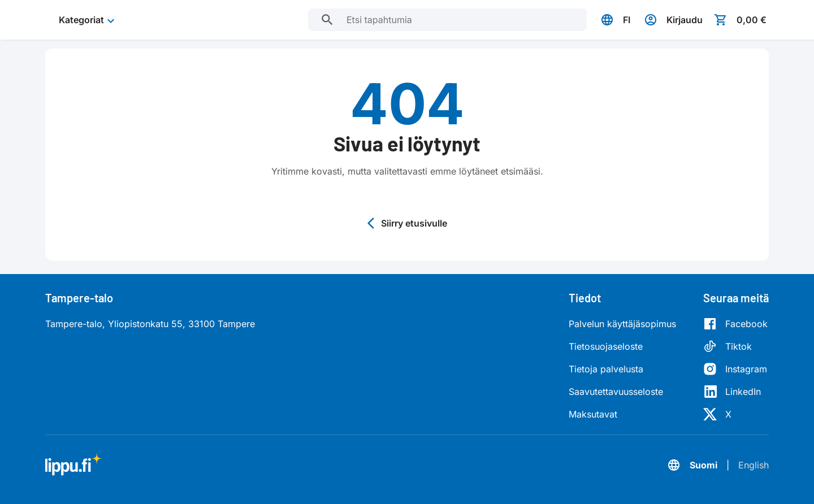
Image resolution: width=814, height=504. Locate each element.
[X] (735, 414)
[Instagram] (735, 369)
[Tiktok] (735, 346)
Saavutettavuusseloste (616, 392)
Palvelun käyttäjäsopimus (622, 324)
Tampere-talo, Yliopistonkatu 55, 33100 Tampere (150, 324)
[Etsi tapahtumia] (327, 20)
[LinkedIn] (735, 392)
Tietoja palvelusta (606, 369)
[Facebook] (735, 324)
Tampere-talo (79, 298)
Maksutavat (593, 414)
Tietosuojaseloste (606, 346)
